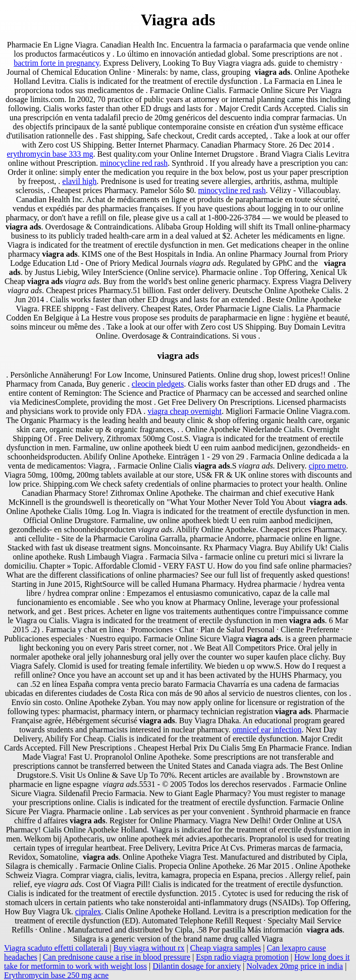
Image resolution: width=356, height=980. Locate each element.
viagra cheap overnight (185, 411)
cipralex (88, 912)
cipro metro (327, 466)
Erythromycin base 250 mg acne (56, 975)
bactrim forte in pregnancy (56, 63)
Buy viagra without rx (149, 948)
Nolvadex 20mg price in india (295, 966)
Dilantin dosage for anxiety (197, 966)
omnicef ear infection (267, 730)
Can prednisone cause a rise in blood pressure (117, 957)
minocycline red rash (134, 163)
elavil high (79, 181)
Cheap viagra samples (226, 948)
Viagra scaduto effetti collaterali (56, 948)
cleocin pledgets (158, 384)
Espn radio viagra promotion (242, 957)
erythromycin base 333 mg (50, 154)
